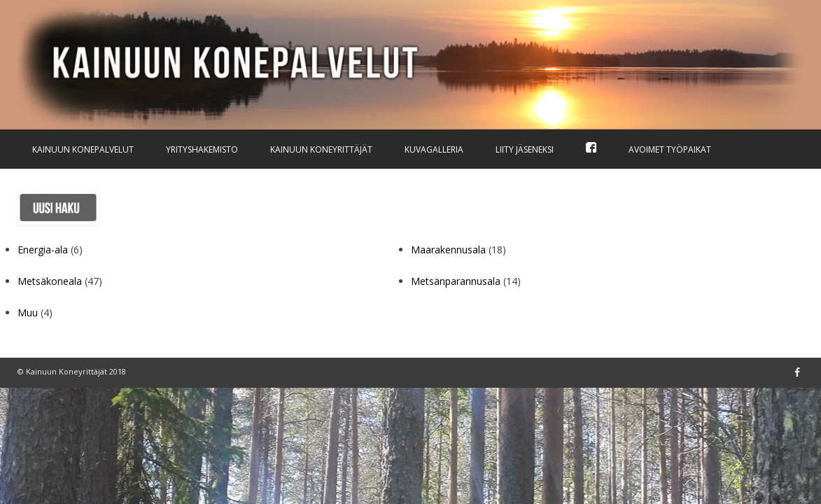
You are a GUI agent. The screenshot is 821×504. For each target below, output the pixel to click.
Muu (28, 313)
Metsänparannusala (456, 281)
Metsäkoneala (50, 281)
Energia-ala (43, 250)
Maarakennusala (448, 250)
